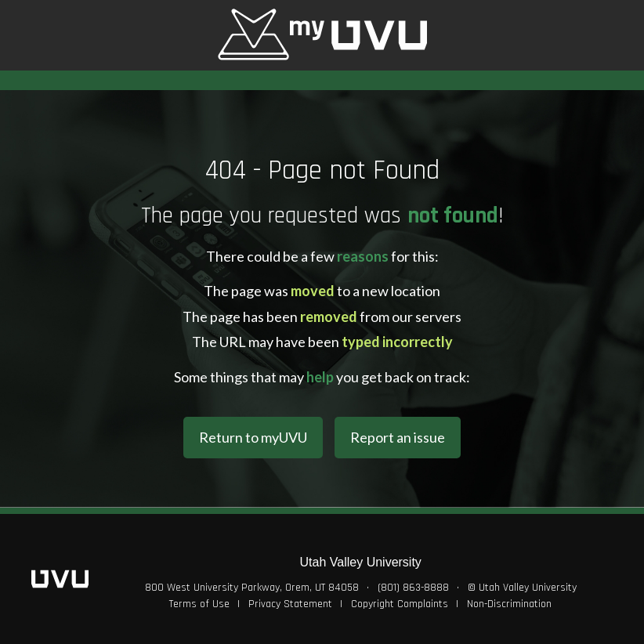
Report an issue (398, 437)
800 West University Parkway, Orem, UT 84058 (252, 588)
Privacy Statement (290, 604)
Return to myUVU (253, 437)
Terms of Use (199, 604)
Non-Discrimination (509, 604)
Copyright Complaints (400, 604)
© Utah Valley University (522, 588)
